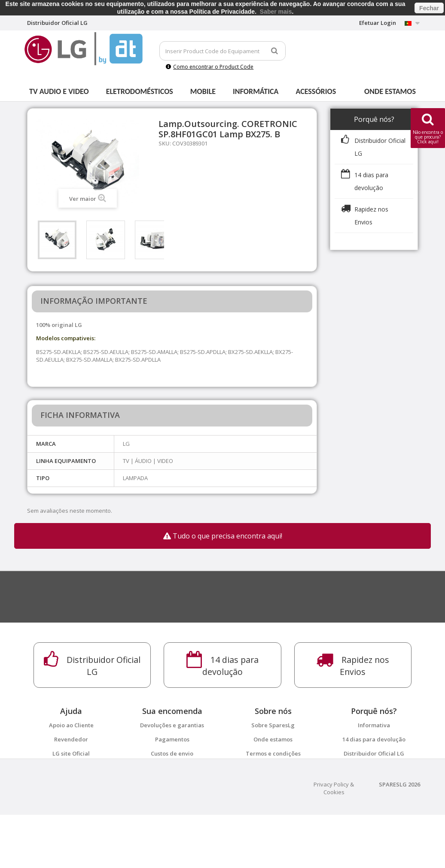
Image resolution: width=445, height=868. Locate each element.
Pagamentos (172, 739)
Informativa (374, 725)
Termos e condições (273, 753)
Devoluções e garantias (172, 725)
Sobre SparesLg (273, 725)
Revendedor (71, 739)
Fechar (429, 8)
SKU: (165, 143)
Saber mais (276, 12)
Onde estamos (390, 91)
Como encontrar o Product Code (210, 67)
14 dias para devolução (374, 739)
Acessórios (316, 91)
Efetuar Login (378, 23)
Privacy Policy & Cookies (334, 841)
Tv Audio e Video (59, 91)
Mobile (203, 91)
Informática (256, 91)
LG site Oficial (71, 753)
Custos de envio (172, 753)
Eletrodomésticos (140, 91)
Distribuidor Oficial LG (374, 753)
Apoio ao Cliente (71, 725)
